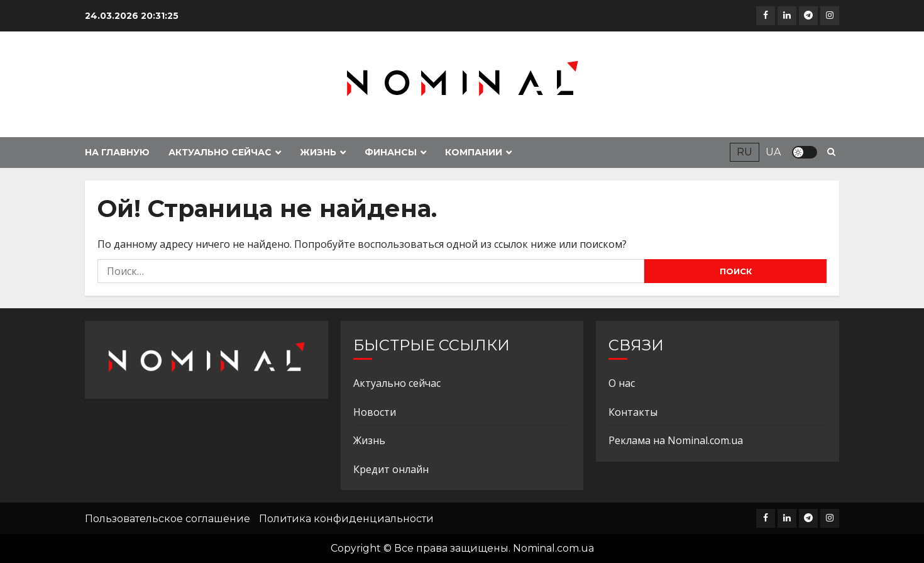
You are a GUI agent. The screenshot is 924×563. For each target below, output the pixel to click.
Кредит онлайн (391, 469)
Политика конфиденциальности (346, 519)
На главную (117, 152)
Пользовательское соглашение (168, 519)
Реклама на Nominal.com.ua (676, 440)
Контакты (633, 412)
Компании (474, 152)
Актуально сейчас (220, 152)
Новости (375, 412)
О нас (622, 383)
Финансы (391, 152)
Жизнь (318, 152)
